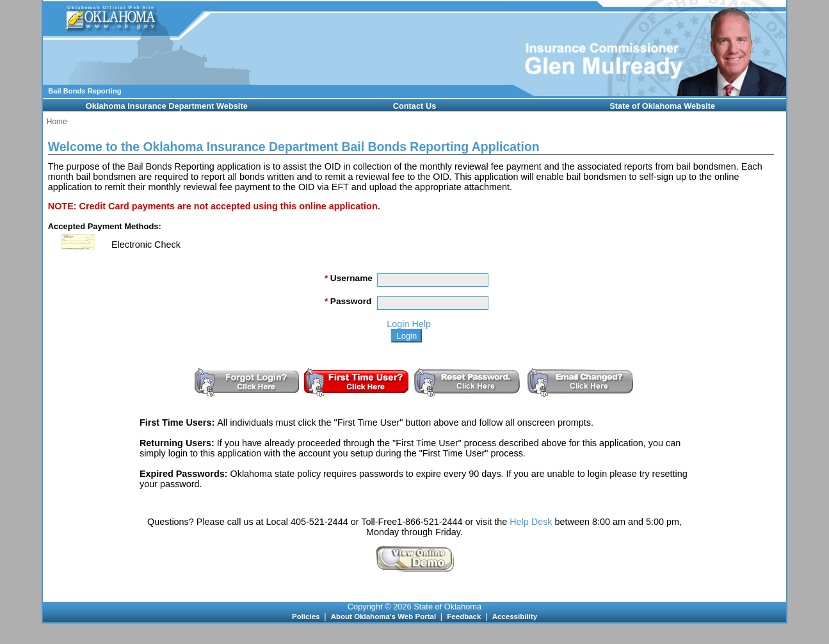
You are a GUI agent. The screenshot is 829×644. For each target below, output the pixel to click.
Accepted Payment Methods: (105, 226)
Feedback (465, 616)
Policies (307, 616)
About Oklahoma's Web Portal (385, 616)
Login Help (409, 324)
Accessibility (515, 616)
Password (348, 301)
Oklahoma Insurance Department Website (167, 106)
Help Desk (531, 522)
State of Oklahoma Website (662, 106)
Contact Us (415, 106)
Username (349, 278)
